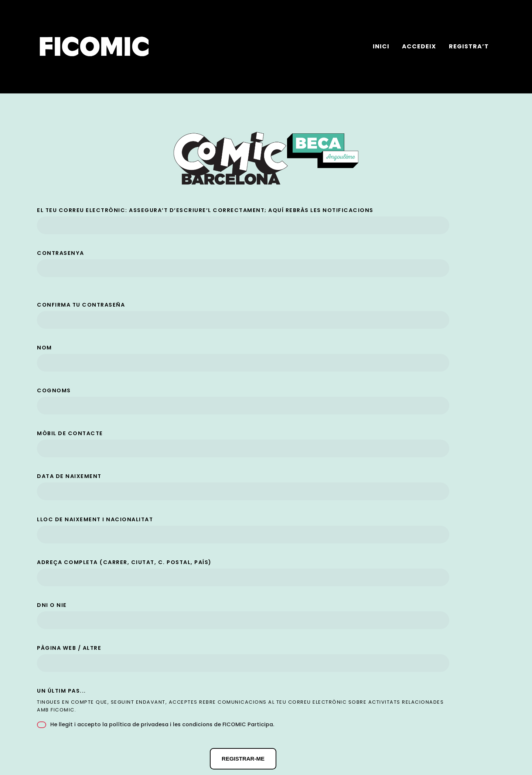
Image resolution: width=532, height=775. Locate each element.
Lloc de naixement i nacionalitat (95, 519)
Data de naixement (69, 476)
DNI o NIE (52, 605)
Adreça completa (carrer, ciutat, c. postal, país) (124, 562)
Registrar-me (243, 759)
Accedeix (419, 46)
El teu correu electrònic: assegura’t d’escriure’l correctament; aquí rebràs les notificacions (205, 210)
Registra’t (469, 46)
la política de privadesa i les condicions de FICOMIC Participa (188, 724)
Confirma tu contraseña (81, 305)
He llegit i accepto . (156, 724)
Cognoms (54, 390)
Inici (381, 46)
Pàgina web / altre (69, 648)
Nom (45, 348)
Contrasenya (61, 253)
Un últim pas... (62, 691)
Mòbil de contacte (70, 433)
